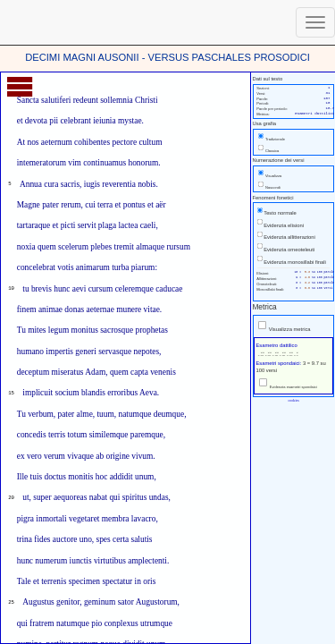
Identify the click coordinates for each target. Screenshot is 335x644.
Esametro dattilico (276, 345)
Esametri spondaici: (279, 363)
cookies (293, 400)
